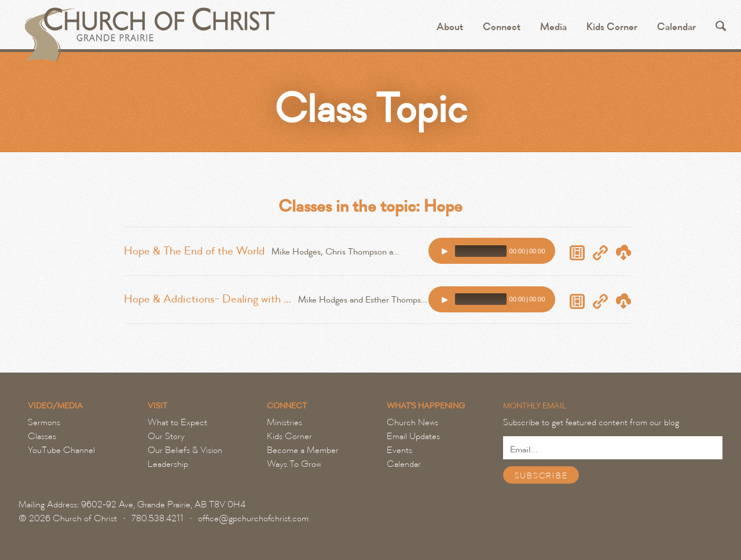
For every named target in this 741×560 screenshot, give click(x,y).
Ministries (285, 422)
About (450, 27)
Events (399, 450)
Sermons (44, 422)
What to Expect (177, 422)
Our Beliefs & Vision (185, 450)
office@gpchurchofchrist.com (253, 518)
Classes (42, 436)
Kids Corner (612, 27)
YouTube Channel (61, 450)
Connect (502, 27)
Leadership (168, 464)
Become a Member (303, 450)
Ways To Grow (294, 464)
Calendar (676, 27)
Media (553, 27)
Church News (412, 422)
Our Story (166, 436)
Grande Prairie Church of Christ (148, 29)
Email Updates (413, 436)
